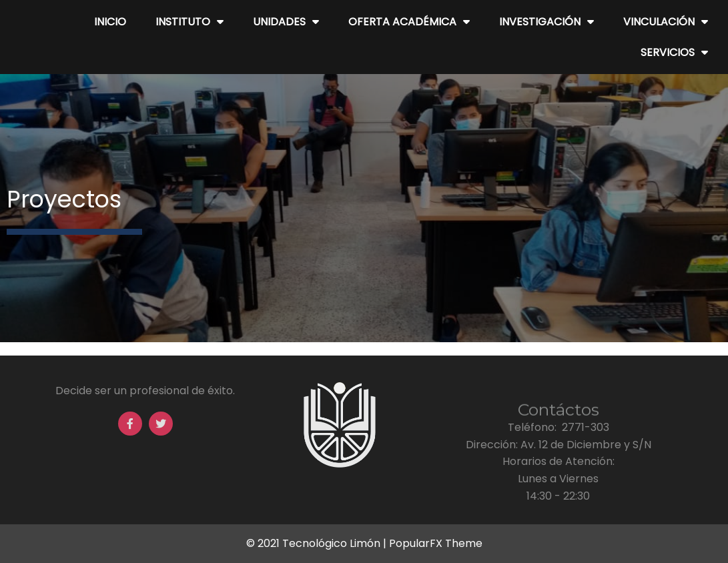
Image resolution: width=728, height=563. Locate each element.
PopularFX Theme (436, 543)
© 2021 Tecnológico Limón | (318, 543)
